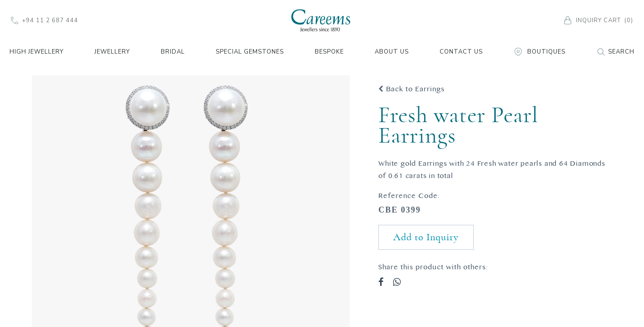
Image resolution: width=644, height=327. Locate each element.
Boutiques (540, 52)
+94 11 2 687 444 (45, 20)
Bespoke (329, 52)
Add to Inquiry (426, 237)
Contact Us (461, 52)
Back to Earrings (411, 89)
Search (615, 52)
